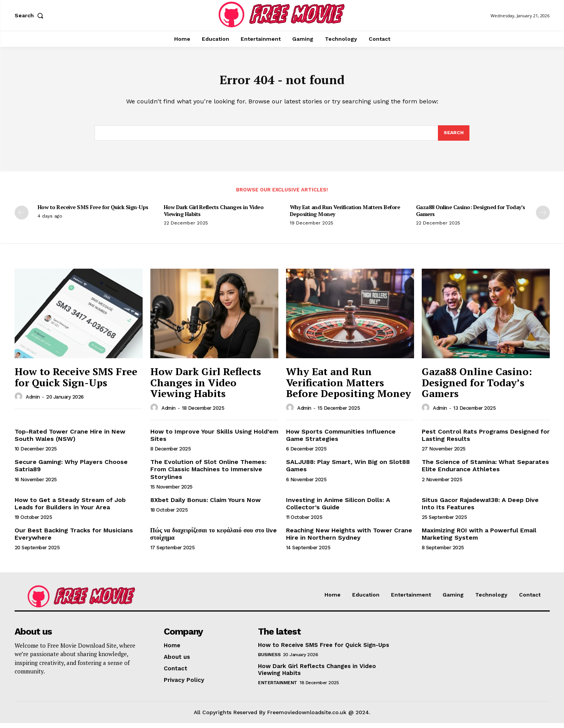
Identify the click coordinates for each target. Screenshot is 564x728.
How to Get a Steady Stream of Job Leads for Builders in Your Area (70, 509)
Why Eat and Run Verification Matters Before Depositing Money (345, 215)
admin (33, 402)
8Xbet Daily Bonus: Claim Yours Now (205, 505)
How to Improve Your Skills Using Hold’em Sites (214, 440)
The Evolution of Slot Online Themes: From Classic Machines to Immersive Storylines (208, 474)
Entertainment (278, 688)
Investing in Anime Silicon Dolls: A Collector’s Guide (338, 509)
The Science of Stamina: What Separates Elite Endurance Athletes (485, 470)
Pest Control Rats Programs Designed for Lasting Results (486, 440)
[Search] (453, 137)
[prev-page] (22, 218)
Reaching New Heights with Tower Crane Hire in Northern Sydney (349, 539)
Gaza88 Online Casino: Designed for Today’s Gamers (471, 215)
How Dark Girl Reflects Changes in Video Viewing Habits (214, 215)
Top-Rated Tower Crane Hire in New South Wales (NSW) (70, 440)
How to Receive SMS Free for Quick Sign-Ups (93, 212)
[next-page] (543, 218)
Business (269, 660)
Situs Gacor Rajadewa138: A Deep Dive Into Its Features (480, 509)
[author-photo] (20, 402)
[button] (31, 15)
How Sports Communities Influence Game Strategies (341, 440)
